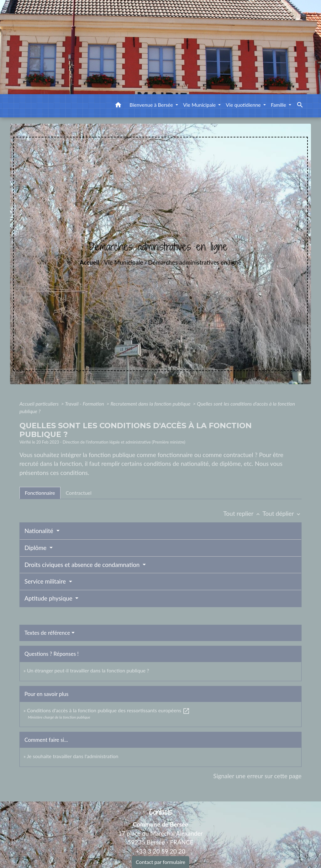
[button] (118, 106)
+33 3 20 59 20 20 (160, 851)
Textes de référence (47, 633)
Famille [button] (279, 105)
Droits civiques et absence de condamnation (83, 565)
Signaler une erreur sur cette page (257, 776)
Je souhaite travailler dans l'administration (73, 756)
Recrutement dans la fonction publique (151, 404)
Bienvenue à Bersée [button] (152, 105)
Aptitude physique (49, 598)
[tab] (40, 493)
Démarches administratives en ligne (195, 262)
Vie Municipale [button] (200, 105)
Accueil (89, 262)
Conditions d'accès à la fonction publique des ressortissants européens (108, 710)
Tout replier (243, 513)
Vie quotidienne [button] (244, 105)
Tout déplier (282, 513)
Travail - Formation (85, 404)
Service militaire (46, 581)
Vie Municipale (124, 262)
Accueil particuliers (40, 404)
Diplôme (36, 548)
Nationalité (40, 531)
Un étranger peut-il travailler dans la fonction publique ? (88, 670)
